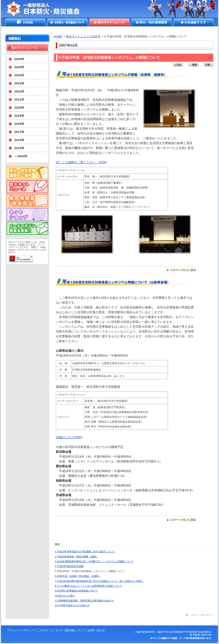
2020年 (19, 108)
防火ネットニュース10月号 (83, 36)
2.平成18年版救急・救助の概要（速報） (77, 556)
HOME (25, 22)
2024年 (19, 75)
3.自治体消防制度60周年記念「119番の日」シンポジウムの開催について (94, 561)
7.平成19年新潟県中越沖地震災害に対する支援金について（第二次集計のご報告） (100, 581)
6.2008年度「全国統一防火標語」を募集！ (78, 576)
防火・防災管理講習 (152, 22)
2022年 (19, 91)
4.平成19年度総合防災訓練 (69, 566)
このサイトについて (50, 630)
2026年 (19, 59)
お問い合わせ (96, 630)
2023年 (19, 83)
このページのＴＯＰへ (201, 615)
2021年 (19, 100)
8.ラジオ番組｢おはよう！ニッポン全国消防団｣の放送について (89, 586)
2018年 (19, 124)
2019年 (19, 116)
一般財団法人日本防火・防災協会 (47, 9)
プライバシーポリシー (21, 630)
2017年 (19, 132)
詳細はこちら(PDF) (69, 437)
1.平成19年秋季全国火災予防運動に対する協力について (85, 551)
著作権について (75, 630)
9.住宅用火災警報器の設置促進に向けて (76, 591)
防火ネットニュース (109, 22)
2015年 (19, 148)
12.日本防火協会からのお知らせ (72, 605)
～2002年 (21, 156)
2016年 (19, 140)
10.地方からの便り (65, 596)
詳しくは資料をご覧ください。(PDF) (81, 162)
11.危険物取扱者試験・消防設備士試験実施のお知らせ (84, 600)
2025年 (19, 67)
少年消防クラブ (194, 22)
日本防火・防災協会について (67, 22)
